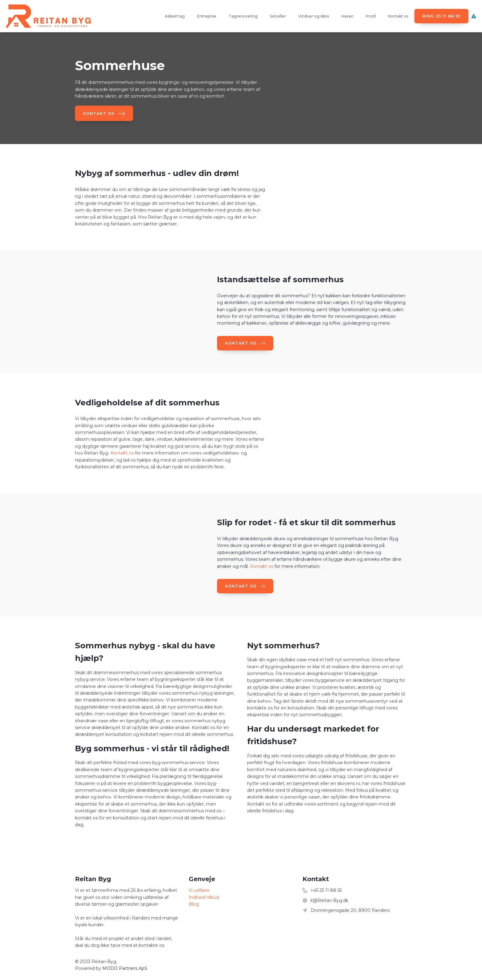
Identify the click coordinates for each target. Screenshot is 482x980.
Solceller (278, 16)
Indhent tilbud (204, 897)
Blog (194, 904)
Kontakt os (398, 16)
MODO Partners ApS (125, 968)
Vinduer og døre (314, 16)
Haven (348, 16)
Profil (371, 16)
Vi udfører (199, 890)
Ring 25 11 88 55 (441, 16)
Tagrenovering (243, 16)
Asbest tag (175, 16)
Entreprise (207, 16)
